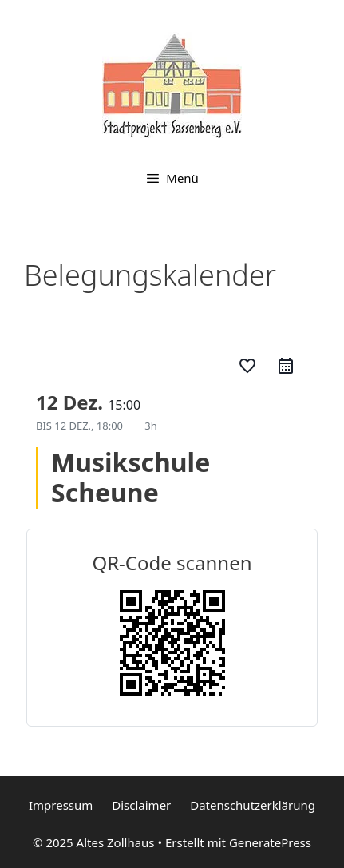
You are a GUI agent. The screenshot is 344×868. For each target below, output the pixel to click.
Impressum (61, 805)
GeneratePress (270, 842)
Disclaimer (141, 805)
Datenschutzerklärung (253, 805)
